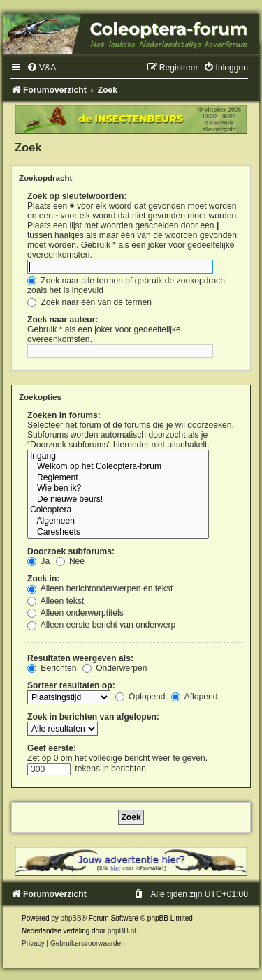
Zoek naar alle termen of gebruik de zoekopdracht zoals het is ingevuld (127, 285)
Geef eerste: (52, 748)
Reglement (118, 478)
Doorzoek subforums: (71, 551)
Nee (71, 561)
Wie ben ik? (118, 489)
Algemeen (118, 521)
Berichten (52, 668)
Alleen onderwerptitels (75, 613)
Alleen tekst (56, 601)
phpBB (71, 918)
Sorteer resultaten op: (71, 685)
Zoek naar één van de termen (89, 302)
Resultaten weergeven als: (80, 658)
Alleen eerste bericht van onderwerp (101, 625)
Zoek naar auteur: (63, 320)
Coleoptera (118, 510)
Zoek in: (43, 579)
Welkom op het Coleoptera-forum (118, 467)
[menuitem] (41, 68)
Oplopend (140, 697)
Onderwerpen (115, 668)
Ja (38, 561)
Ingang (118, 456)
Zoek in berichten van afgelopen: (93, 717)
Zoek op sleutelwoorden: (77, 196)
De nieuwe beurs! (118, 500)
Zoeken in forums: (64, 415)
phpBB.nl (122, 931)
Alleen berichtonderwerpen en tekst (100, 588)
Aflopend (194, 697)
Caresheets (118, 533)
